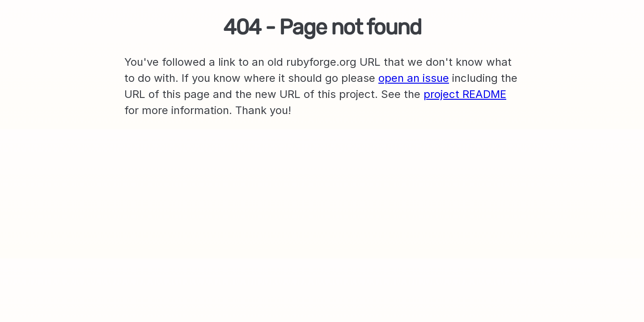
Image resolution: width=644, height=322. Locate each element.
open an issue (414, 78)
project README (465, 94)
